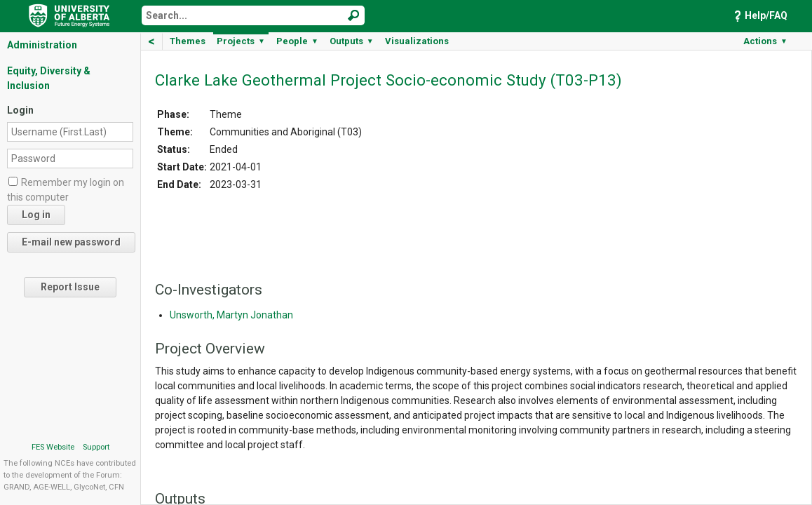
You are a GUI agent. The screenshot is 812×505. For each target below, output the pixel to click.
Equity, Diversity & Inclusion (49, 78)
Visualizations (417, 41)
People (297, 41)
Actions (765, 41)
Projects (241, 41)
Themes (188, 41)
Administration (42, 45)
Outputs (352, 41)
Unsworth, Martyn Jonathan (231, 315)
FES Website (53, 447)
